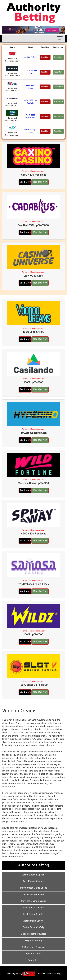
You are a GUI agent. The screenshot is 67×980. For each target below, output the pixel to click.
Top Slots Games (34, 954)
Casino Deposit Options (33, 875)
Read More (45, 57)
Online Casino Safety (33, 928)
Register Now (40, 182)
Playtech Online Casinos (33, 901)
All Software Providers (34, 947)
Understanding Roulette (33, 934)
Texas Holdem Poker (34, 895)
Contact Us (34, 960)
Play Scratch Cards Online (34, 888)
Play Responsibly (34, 941)
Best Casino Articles (33, 914)
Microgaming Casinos (33, 921)
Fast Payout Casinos (34, 881)
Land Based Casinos (33, 908)
